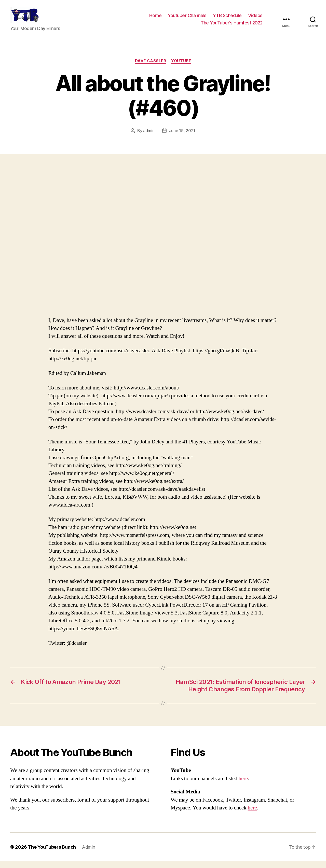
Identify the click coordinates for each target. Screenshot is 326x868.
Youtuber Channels (187, 19)
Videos (255, 19)
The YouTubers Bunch (52, 854)
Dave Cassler (151, 68)
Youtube (181, 68)
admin (149, 137)
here (243, 785)
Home (155, 19)
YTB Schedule (227, 19)
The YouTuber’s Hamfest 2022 (232, 26)
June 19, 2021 (182, 137)
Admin (89, 854)
